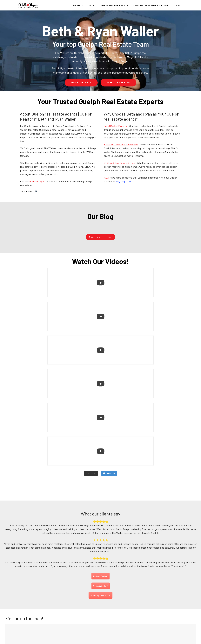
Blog (92, 5)
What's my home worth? (100, 497)
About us (78, 5)
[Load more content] (91, 372)
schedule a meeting (118, 82)
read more (26, 191)
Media (177, 5)
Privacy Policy (108, 641)
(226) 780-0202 (101, 621)
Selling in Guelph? (101, 487)
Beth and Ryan (37, 181)
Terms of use (128, 641)
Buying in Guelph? (100, 478)
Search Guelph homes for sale (151, 5)
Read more (95, 237)
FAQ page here (124, 181)
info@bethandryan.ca (103, 625)
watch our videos (81, 82)
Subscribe (174, 571)
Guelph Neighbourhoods (114, 5)
